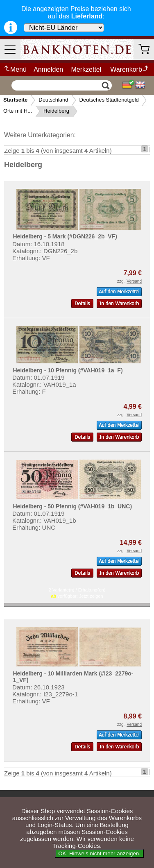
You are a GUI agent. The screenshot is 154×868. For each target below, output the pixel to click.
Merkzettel (86, 69)
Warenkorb (130, 69)
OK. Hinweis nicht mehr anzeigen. (99, 853)
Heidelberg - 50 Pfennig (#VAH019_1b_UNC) (72, 506)
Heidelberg (56, 111)
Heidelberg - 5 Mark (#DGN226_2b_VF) (65, 236)
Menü (15, 69)
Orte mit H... (18, 111)
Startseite (15, 100)
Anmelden (48, 69)
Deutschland (53, 100)
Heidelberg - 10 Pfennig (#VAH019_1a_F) (68, 370)
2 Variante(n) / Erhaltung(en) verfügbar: (77, 593)
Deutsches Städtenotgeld (109, 100)
